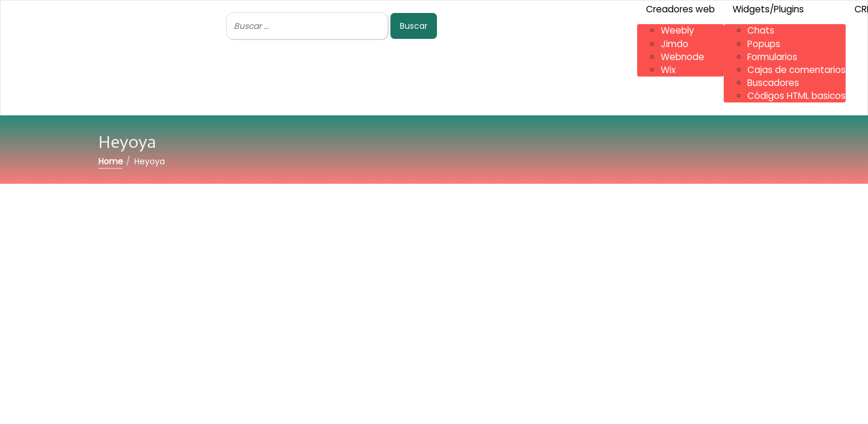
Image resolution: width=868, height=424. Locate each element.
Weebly (677, 30)
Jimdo (675, 44)
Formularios (772, 57)
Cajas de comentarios (796, 70)
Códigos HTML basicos (796, 96)
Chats (761, 30)
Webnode (683, 57)
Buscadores (773, 83)
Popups (764, 44)
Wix (668, 70)
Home (111, 161)
